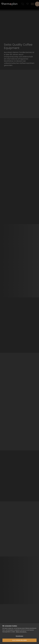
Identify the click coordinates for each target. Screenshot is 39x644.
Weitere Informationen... (21, 632)
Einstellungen (19, 636)
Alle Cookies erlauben (19, 640)
